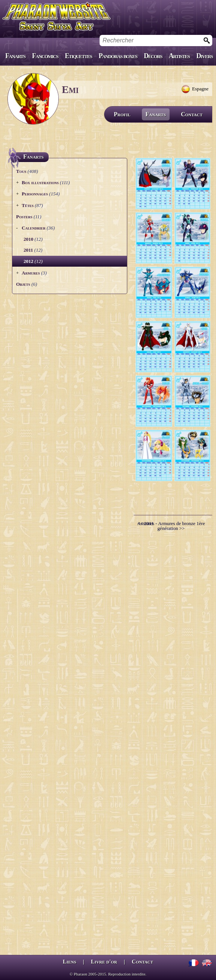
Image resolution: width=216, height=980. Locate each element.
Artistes (179, 56)
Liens (70, 962)
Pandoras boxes (118, 56)
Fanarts (15, 56)
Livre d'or (104, 962)
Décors (153, 56)
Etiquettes (78, 56)
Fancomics (45, 56)
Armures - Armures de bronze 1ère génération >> (171, 526)
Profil (122, 114)
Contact (192, 114)
